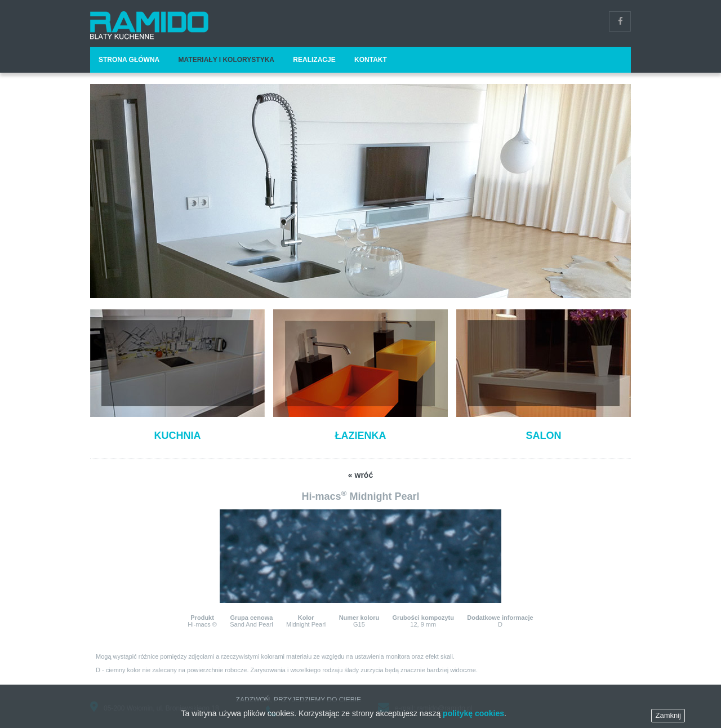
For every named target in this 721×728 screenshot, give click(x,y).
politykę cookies (473, 718)
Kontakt (371, 60)
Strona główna (129, 60)
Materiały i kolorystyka (226, 60)
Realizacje (314, 60)
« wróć (360, 475)
